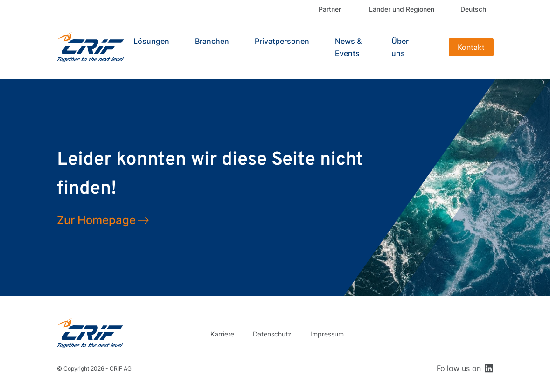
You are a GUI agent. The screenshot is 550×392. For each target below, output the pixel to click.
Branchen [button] (212, 41)
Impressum (327, 334)
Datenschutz (272, 334)
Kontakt (471, 47)
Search (433, 47)
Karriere (222, 334)
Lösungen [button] (151, 41)
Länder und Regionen (402, 9)
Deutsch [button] (473, 9)
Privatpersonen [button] (282, 41)
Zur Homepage (96, 220)
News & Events (348, 47)
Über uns (400, 47)
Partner (330, 9)
